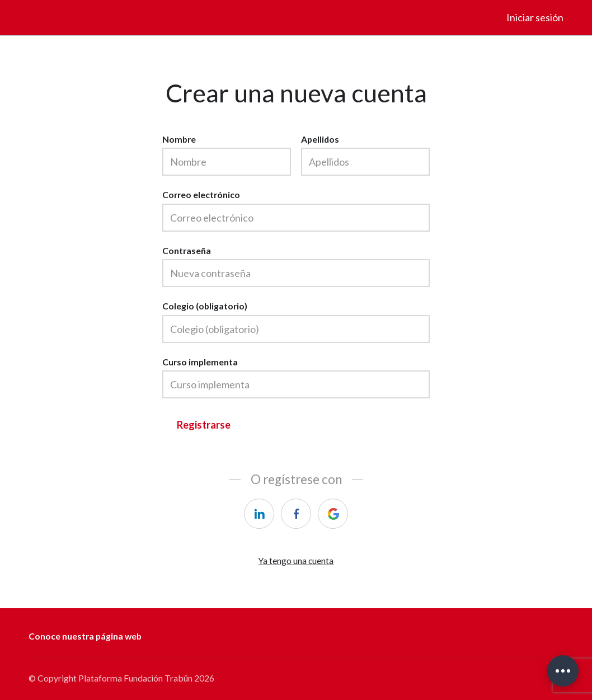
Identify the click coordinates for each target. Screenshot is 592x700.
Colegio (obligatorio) (205, 306)
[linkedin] (259, 514)
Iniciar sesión (535, 17)
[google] (333, 514)
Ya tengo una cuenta (296, 560)
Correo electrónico (201, 194)
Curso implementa (200, 362)
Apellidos (320, 139)
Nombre (179, 139)
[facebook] (296, 514)
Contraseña (187, 250)
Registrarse (204, 425)
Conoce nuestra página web (85, 636)
